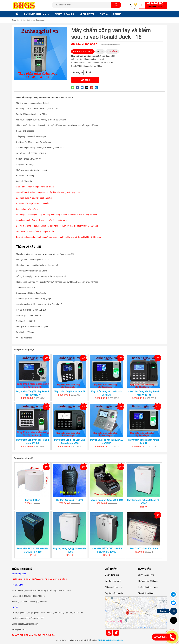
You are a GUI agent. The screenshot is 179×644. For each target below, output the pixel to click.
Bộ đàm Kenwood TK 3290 (70, 500)
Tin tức (104, 14)
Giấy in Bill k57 (33, 500)
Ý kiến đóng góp (112, 575)
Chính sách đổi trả (146, 575)
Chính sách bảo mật (114, 587)
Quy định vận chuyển (114, 593)
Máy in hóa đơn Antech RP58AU (107, 500)
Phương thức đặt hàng (148, 581)
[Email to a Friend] (88, 88)
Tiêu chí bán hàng (146, 593)
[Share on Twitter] (83, 88)
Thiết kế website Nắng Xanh (110, 640)
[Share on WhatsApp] (73, 88)
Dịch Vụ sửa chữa (65, 14)
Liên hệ (117, 14)
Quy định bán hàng (113, 581)
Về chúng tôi (87, 14)
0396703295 (155, 3)
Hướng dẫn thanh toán (148, 587)
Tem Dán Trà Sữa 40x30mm (144, 548)
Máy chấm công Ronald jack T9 (70, 391)
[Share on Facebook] (78, 88)
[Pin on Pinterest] (92, 88)
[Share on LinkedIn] (97, 88)
